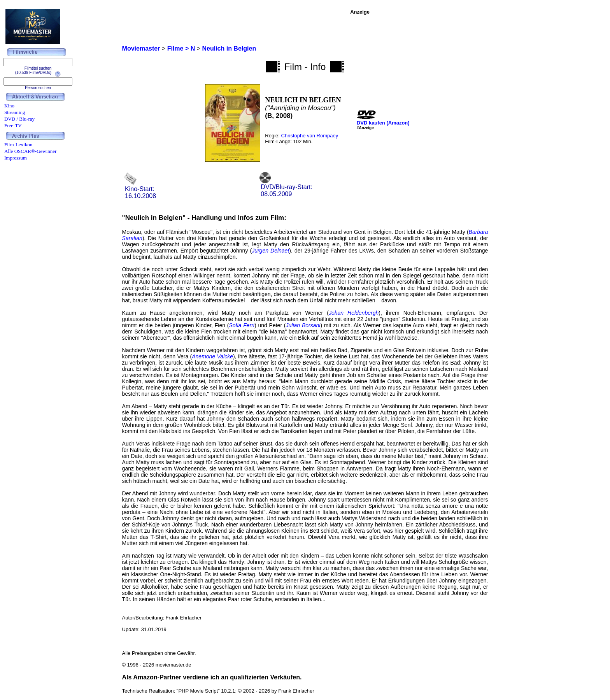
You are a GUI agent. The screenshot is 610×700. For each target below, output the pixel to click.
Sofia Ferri (241, 325)
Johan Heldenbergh (354, 313)
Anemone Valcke (212, 356)
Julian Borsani (303, 325)
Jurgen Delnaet (270, 251)
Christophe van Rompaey (310, 136)
